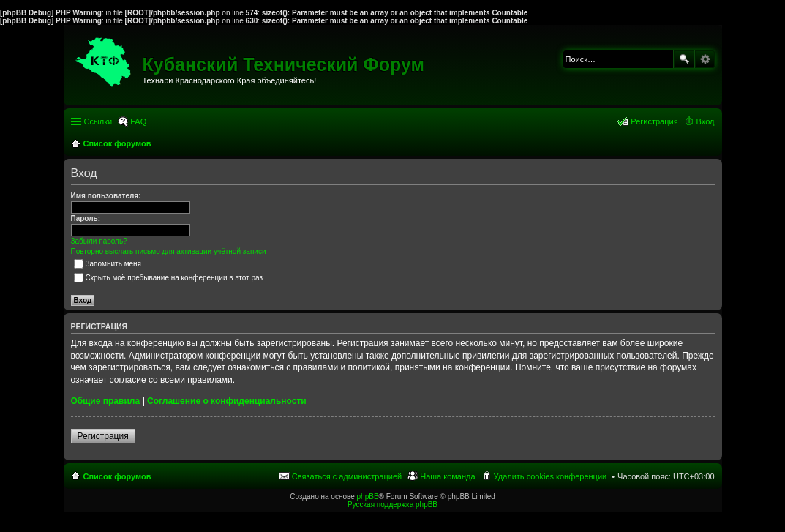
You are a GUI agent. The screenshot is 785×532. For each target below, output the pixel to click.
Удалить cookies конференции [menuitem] (551, 476)
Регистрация (103, 436)
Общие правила (106, 401)
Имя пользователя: (106, 196)
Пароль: (86, 218)
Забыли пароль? (99, 241)
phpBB (368, 497)
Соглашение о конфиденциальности (227, 401)
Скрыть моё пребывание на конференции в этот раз (169, 278)
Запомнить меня (108, 264)
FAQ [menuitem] (138, 121)
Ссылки (98, 121)
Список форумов (117, 476)
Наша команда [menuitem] (447, 476)
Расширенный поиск (705, 59)
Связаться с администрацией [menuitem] (347, 476)
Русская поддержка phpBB (392, 505)
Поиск (684, 59)
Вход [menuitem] (706, 121)
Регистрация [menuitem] (654, 121)
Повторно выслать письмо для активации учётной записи (169, 251)
